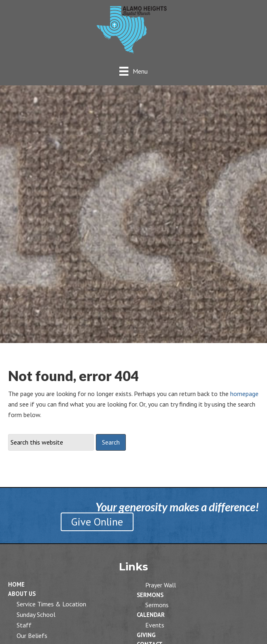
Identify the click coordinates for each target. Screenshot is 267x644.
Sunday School (36, 614)
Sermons (150, 595)
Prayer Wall (161, 585)
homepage (244, 394)
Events (155, 625)
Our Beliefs (32, 636)
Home (16, 584)
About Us (22, 594)
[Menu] (133, 71)
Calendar (151, 615)
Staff (24, 625)
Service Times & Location (51, 604)
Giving (146, 635)
